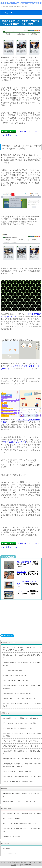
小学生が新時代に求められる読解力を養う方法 (17, 772)
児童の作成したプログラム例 (15, 442)
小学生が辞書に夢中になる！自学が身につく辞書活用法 (20, 723)
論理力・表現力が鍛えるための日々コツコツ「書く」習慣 (20, 746)
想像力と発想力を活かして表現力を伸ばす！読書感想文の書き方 (22, 752)
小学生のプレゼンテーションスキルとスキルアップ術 (19, 698)
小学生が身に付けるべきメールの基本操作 (16, 681)
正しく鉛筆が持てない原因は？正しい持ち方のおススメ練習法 (22, 813)
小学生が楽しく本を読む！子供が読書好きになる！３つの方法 (22, 777)
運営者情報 (6, 848)
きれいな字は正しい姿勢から (12, 819)
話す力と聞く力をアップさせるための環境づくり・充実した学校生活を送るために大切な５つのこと (22, 765)
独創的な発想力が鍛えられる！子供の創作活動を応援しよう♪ (21, 759)
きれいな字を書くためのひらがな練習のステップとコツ (20, 824)
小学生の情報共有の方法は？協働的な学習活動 (17, 693)
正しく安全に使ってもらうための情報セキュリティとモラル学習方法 (22, 705)
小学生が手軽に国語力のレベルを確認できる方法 (18, 782)
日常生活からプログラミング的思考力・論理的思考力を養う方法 (22, 656)
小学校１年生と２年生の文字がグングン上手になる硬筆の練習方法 (22, 830)
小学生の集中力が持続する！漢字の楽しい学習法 (18, 728)
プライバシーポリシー (10, 853)
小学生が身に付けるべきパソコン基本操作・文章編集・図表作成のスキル (22, 687)
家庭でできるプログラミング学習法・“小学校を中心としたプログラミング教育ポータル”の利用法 (22, 649)
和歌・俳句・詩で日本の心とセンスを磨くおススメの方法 (20, 741)
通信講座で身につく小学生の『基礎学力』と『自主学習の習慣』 (21, 795)
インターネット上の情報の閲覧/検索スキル (16, 676)
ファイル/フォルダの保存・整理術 (13, 670)
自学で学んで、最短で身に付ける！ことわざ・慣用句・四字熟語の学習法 (22, 735)
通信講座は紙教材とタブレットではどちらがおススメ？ (20, 801)
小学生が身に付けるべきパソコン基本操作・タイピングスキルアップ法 (22, 664)
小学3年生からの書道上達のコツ (13, 836)
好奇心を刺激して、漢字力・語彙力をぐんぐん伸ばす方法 (20, 718)
